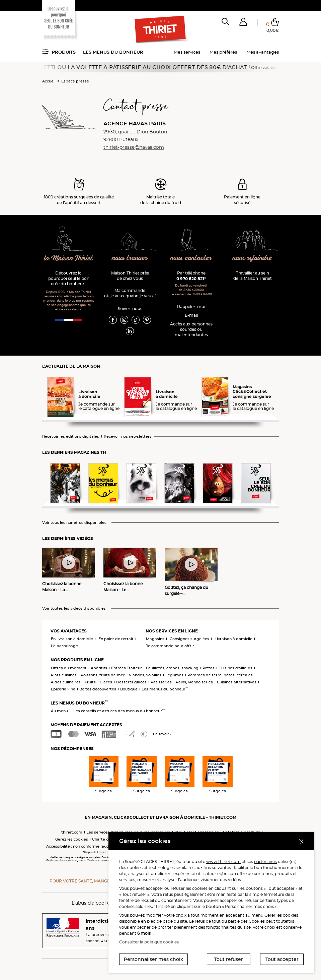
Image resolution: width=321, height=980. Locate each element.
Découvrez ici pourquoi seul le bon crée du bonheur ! (69, 278)
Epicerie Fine (63, 689)
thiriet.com (72, 832)
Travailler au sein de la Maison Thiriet (253, 276)
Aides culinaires (66, 682)
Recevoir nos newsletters (128, 437)
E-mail (191, 315)
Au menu (59, 711)
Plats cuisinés (64, 675)
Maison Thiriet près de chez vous (130, 276)
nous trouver (130, 258)
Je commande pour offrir (170, 646)
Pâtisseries (161, 682)
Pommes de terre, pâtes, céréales (220, 675)
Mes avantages (263, 52)
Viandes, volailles (145, 675)
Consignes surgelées (189, 639)
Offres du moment (69, 668)
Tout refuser (229, 959)
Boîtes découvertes (98, 689)
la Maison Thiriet (69, 259)
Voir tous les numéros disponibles (74, 523)
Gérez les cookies (72, 839)
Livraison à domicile (233, 639)
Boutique (129, 689)
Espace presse (75, 81)
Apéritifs (99, 668)
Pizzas (209, 668)
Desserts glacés (131, 682)
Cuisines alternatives (237, 682)
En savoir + (162, 734)
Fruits (90, 682)
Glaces (106, 682)
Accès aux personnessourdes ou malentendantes (191, 329)
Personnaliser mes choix (153, 959)
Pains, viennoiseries (194, 682)
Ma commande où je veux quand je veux (130, 293)
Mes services (187, 52)
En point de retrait (116, 639)
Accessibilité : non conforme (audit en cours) (88, 846)
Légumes (174, 675)
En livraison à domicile (72, 639)
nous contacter (191, 258)
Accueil (49, 81)
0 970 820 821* (191, 279)
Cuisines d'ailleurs (235, 668)
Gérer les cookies (281, 915)
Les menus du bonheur (113, 52)
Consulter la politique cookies (149, 942)
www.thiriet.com (223, 862)
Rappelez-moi (191, 307)
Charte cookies (106, 839)
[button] (243, 23)
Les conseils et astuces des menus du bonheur (119, 711)
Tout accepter (282, 959)
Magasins (155, 639)
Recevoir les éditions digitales (71, 437)
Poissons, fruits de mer (103, 675)
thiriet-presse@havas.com (134, 147)
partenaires (265, 862)
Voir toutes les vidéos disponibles (74, 608)
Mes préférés (223, 52)
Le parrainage (64, 646)
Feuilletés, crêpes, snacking (172, 668)
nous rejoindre (252, 258)
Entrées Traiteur (127, 668)
